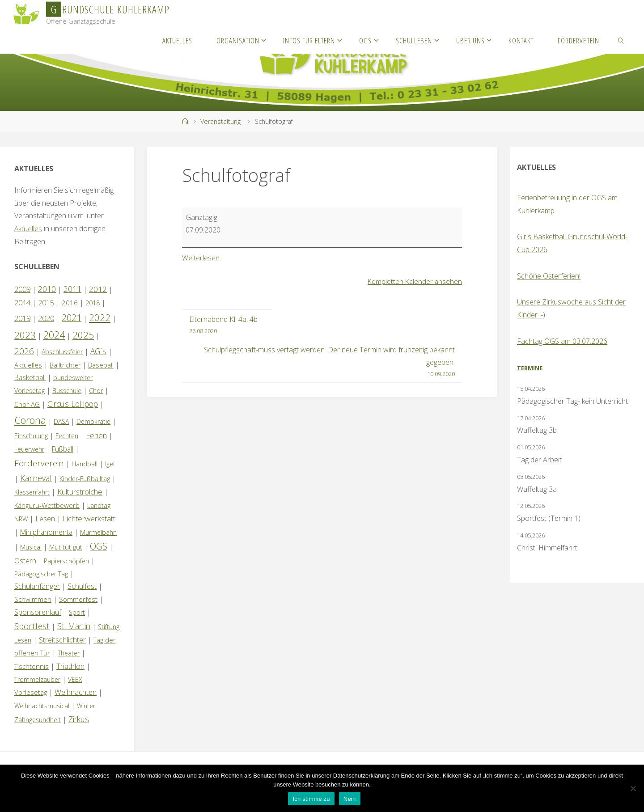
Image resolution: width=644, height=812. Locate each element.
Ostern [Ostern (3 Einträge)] (25, 561)
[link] (621, 40)
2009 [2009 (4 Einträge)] (22, 289)
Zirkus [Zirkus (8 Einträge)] (79, 719)
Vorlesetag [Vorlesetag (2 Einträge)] (31, 692)
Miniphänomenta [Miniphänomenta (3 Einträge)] (46, 532)
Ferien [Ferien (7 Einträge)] (96, 435)
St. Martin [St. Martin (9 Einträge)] (74, 626)
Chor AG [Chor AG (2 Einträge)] (27, 404)
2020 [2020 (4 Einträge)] (46, 318)
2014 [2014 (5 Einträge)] (22, 302)
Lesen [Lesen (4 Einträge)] (45, 519)
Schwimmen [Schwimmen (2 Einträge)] (33, 599)
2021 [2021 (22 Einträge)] (72, 318)
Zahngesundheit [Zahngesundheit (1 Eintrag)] (38, 720)
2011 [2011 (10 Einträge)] (72, 289)
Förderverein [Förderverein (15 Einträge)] (39, 463)
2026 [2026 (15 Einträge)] (24, 351)
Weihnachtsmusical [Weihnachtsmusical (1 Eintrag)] (42, 706)
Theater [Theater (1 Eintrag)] (69, 653)
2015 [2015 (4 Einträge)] (46, 303)
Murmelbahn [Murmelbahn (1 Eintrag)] (98, 532)
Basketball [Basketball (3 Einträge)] (30, 377)
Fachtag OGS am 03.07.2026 (562, 341)
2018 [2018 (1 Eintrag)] (93, 303)
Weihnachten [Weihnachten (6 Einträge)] (76, 692)
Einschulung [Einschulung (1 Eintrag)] (31, 436)
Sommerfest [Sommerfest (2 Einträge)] (78, 599)
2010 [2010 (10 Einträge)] (47, 289)
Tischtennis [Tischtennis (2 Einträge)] (32, 666)
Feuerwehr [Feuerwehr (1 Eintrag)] (29, 449)
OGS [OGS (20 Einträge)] (99, 546)
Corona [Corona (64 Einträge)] (30, 420)
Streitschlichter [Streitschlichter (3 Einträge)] (62, 640)
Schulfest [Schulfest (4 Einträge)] (82, 586)
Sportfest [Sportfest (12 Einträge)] (32, 626)
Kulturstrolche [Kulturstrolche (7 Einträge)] (80, 492)
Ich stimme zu (311, 799)
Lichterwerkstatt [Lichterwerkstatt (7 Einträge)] (89, 518)
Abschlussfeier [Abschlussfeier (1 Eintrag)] (62, 352)
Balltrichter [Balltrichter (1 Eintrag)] (65, 365)
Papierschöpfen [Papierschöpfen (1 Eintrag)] (66, 561)
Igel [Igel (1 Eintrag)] (110, 464)
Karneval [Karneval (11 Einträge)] (36, 478)
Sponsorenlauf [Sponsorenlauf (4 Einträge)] (38, 612)
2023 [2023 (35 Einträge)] (25, 335)
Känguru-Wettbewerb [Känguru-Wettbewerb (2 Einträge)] (47, 505)
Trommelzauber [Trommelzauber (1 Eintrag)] (37, 679)
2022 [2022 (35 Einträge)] (100, 317)
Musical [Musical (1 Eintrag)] (31, 547)
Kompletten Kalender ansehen (414, 281)
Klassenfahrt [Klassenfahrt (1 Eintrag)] (32, 492)
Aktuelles (28, 228)
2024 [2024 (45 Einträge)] (54, 335)
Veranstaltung (220, 121)
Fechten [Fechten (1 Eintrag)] (67, 436)
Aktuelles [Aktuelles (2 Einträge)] (28, 365)
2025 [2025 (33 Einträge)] (83, 335)
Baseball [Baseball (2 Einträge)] (101, 365)
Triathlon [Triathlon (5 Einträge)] (70, 666)
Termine (530, 368)
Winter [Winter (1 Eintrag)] (86, 706)
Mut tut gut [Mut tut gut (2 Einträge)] (66, 547)
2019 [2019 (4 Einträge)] (22, 318)
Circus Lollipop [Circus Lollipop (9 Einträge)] (73, 404)
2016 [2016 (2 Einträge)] (70, 303)
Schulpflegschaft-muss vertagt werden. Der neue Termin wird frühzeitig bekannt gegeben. (326, 362)
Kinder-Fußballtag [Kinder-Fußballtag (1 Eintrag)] (85, 479)
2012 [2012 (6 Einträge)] (98, 289)
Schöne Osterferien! (549, 276)
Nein (350, 799)
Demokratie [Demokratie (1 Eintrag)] (93, 421)
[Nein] (633, 788)
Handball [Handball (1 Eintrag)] (85, 464)
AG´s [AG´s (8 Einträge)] (98, 351)
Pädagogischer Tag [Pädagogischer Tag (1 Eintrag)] (41, 574)
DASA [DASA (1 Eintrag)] (61, 421)
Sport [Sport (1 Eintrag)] (77, 612)
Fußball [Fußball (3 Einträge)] (63, 449)
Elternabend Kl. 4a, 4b (223, 325)
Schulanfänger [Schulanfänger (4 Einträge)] (37, 586)
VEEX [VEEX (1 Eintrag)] (75, 679)
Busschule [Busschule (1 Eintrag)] (67, 391)
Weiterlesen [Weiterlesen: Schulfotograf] (201, 258)
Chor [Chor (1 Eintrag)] (96, 391)
